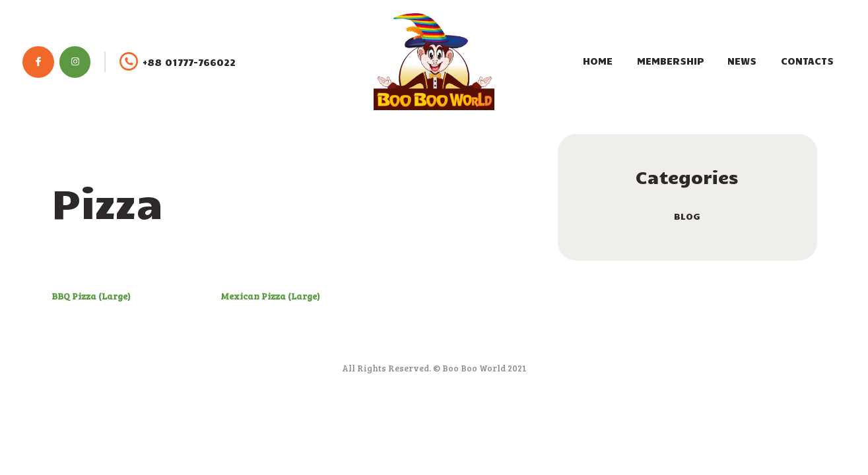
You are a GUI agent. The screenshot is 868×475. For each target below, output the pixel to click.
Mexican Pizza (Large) (270, 296)
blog (687, 216)
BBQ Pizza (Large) (91, 296)
